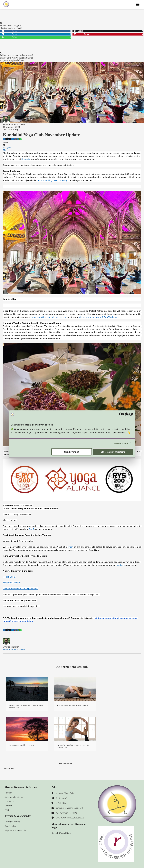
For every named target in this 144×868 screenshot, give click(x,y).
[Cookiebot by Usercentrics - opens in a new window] (121, 415)
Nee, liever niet (72, 452)
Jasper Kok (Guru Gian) (14, 124)
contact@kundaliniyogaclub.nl (69, 808)
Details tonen (121, 443)
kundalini (120, 565)
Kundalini (26, 159)
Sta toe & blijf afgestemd (113, 452)
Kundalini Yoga (12, 130)
